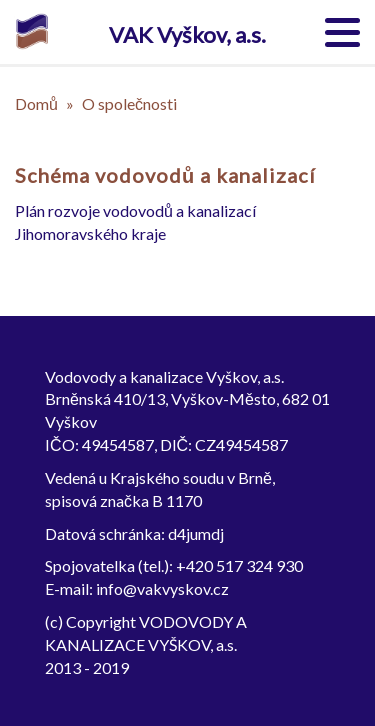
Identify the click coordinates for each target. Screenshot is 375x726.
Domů (36, 103)
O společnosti (129, 103)
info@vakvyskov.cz (162, 588)
